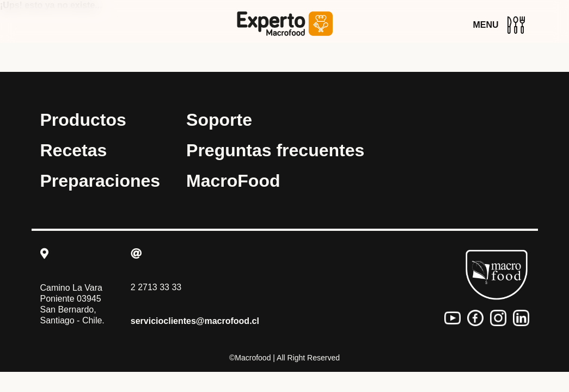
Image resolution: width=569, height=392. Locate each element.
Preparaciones (100, 181)
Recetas (74, 150)
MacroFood (233, 181)
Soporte (219, 120)
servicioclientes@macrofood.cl (195, 321)
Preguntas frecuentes (275, 150)
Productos (83, 120)
